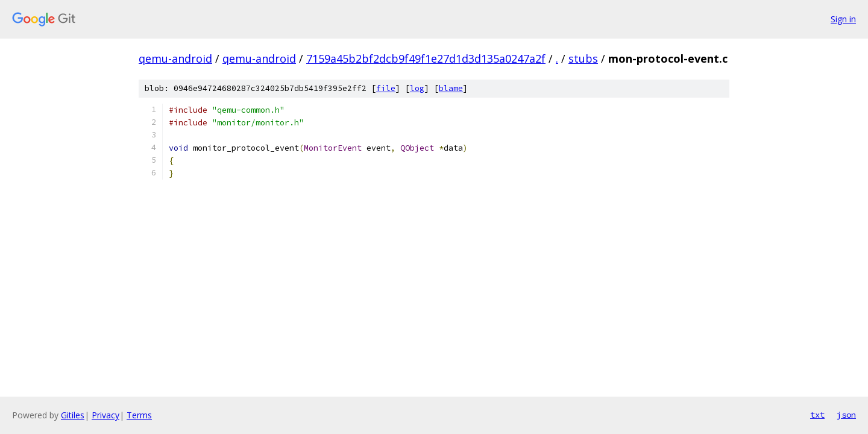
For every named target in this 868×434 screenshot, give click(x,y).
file (386, 88)
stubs (583, 58)
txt (817, 415)
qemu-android (175, 58)
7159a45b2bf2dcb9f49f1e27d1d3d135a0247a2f (426, 58)
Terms (139, 415)
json (846, 415)
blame (451, 88)
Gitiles (73, 415)
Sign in (843, 19)
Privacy (105, 415)
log (417, 88)
